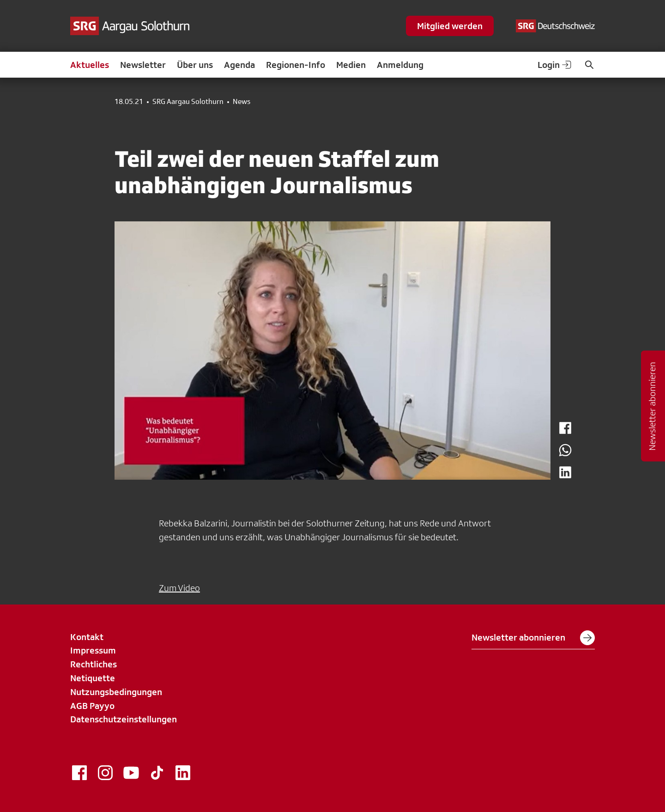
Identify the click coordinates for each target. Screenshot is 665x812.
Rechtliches (94, 664)
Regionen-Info (296, 65)
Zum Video (179, 588)
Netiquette (93, 678)
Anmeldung (400, 65)
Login (555, 65)
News (242, 102)
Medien (351, 65)
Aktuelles (90, 65)
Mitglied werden (450, 26)
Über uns (195, 65)
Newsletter (143, 65)
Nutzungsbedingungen (116, 692)
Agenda (239, 65)
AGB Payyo (92, 706)
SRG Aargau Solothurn (188, 102)
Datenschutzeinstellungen (124, 719)
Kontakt (87, 637)
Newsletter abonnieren (533, 638)
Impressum (93, 650)
